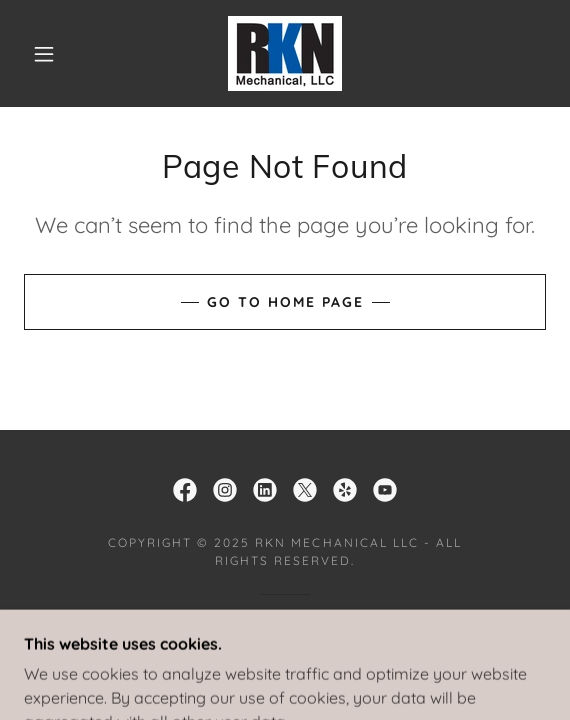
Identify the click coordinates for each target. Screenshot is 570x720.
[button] (50, 54)
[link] (285, 53)
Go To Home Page (285, 302)
